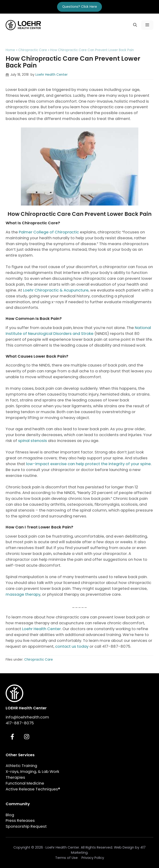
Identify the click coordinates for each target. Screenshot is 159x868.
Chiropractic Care (33, 50)
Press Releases (20, 821)
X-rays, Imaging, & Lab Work (32, 772)
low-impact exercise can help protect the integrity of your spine (88, 464)
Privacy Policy (93, 858)
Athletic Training (21, 766)
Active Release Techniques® (33, 789)
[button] (135, 25)
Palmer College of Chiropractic (49, 232)
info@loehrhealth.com (27, 717)
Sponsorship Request (26, 826)
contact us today (72, 646)
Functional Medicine (25, 783)
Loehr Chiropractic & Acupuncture (56, 290)
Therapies (15, 777)
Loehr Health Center (52, 75)
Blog (10, 815)
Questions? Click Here (80, 7)
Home (10, 50)
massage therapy (23, 594)
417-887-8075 (20, 723)
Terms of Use (66, 858)
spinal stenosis (33, 441)
